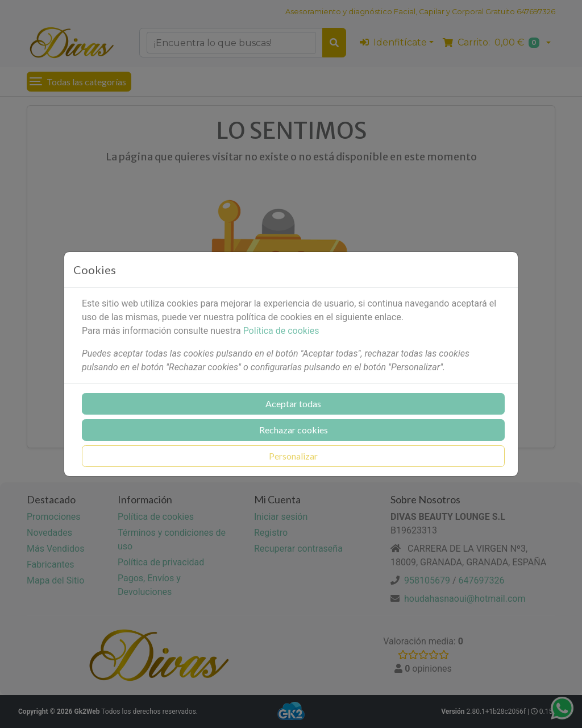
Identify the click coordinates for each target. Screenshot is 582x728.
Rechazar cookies (294, 430)
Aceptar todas (293, 404)
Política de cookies (281, 331)
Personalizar (293, 456)
